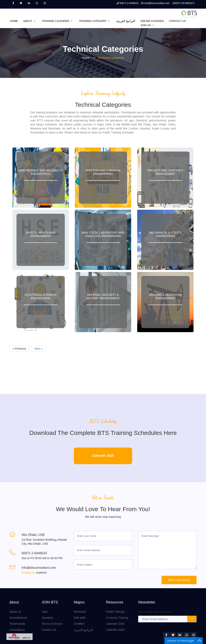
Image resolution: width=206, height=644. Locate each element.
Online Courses (152, 21)
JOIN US (146, 25)
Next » (38, 349)
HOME (14, 21)
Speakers (48, 618)
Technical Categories (111, 58)
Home (86, 58)
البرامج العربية (126, 21)
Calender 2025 (103, 456)
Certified (79, 624)
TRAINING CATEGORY (93, 21)
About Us (15, 612)
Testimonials (17, 624)
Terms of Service (52, 624)
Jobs (45, 612)
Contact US (49, 630)
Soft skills (80, 618)
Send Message (179, 580)
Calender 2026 (115, 630)
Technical (80, 612)
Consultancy (17, 630)
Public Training (115, 612)
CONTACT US (178, 21)
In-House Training (117, 618)
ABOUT (28, 21)
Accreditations (18, 618)
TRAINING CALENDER (56, 21)
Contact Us (29, 573)
